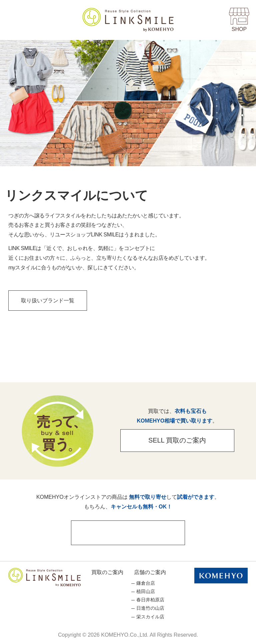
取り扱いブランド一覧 (49, 300)
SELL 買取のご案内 (176, 441)
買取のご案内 (107, 571)
